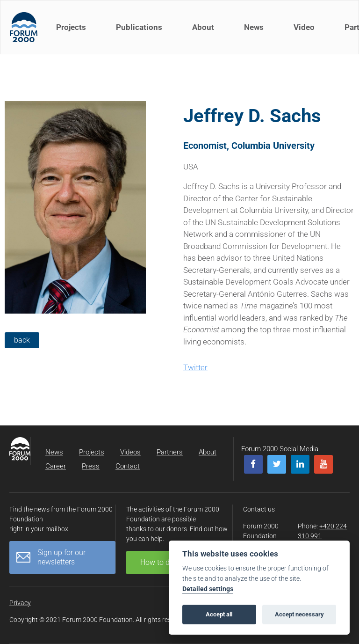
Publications (139, 27)
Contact (128, 466)
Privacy (20, 603)
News (254, 27)
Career (56, 466)
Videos (130, 452)
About (203, 27)
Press (91, 466)
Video (304, 27)
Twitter (195, 367)
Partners (170, 452)
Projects (71, 27)
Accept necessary (299, 614)
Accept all (219, 614)
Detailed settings (208, 589)
